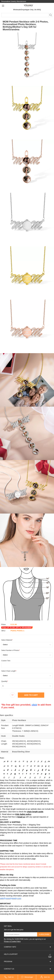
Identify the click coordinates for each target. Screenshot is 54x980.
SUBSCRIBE (44, 934)
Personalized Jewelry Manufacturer (14, 1)
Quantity (5, 681)
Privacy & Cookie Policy (12, 941)
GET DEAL (8, 926)
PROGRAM (28, 962)
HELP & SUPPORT (28, 954)
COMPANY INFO (28, 947)
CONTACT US (28, 969)
